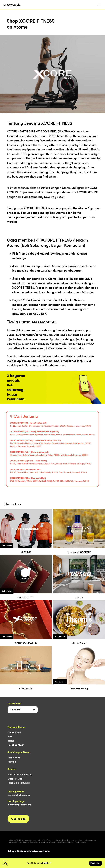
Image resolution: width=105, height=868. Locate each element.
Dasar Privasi (15, 779)
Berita (11, 741)
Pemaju (12, 762)
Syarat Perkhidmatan (20, 775)
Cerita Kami (14, 733)
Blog (10, 737)
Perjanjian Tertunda (19, 783)
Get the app (18, 819)
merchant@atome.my (20, 805)
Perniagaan (14, 758)
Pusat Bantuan (16, 745)
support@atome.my (19, 795)
